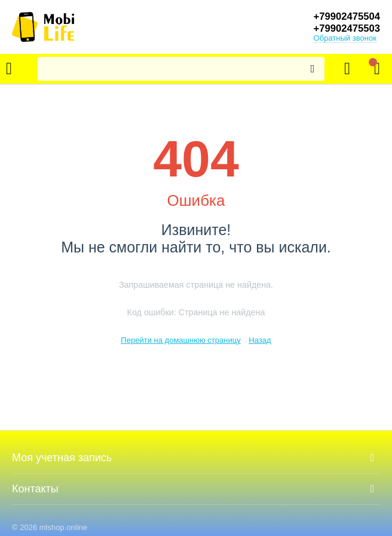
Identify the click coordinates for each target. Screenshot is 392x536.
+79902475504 (344, 17)
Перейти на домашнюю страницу (180, 340)
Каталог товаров (9, 69)
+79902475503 (344, 29)
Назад (260, 340)
